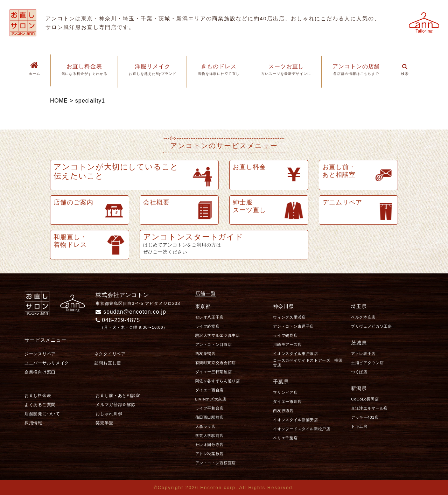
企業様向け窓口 (40, 372)
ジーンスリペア (40, 354)
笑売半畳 (104, 423)
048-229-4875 (118, 320)
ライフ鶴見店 (285, 335)
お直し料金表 (38, 396)
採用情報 (33, 423)
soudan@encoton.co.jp (132, 312)
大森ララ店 (205, 426)
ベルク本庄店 (363, 317)
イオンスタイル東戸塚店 (295, 354)
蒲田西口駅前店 (210, 417)
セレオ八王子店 (210, 317)
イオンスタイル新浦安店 (295, 419)
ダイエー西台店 (210, 390)
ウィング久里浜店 (289, 317)
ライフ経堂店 (208, 326)
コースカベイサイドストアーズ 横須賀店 (308, 362)
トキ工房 (359, 426)
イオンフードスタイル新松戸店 (302, 428)
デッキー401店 (365, 417)
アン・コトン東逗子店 (293, 326)
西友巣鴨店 (205, 354)
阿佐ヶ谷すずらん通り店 (218, 381)
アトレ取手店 (363, 354)
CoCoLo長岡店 (365, 399)
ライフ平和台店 (210, 408)
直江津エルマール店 (369, 408)
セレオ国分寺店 (210, 445)
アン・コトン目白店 (214, 344)
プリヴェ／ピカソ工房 (372, 326)
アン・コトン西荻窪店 (216, 463)
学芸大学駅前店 (210, 435)
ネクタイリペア (110, 354)
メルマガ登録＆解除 (115, 405)
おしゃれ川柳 (109, 414)
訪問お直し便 (108, 363)
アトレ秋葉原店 (210, 454)
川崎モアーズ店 (287, 344)
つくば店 (359, 372)
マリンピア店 (285, 392)
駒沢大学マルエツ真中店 (218, 335)
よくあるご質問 (40, 405)
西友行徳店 (283, 410)
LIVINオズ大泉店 (211, 399)
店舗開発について (42, 414)
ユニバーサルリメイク (47, 363)
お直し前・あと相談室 (118, 396)
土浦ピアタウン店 (367, 363)
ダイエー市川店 (287, 401)
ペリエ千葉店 (285, 438)
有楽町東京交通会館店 (216, 363)
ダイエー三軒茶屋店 (214, 372)
